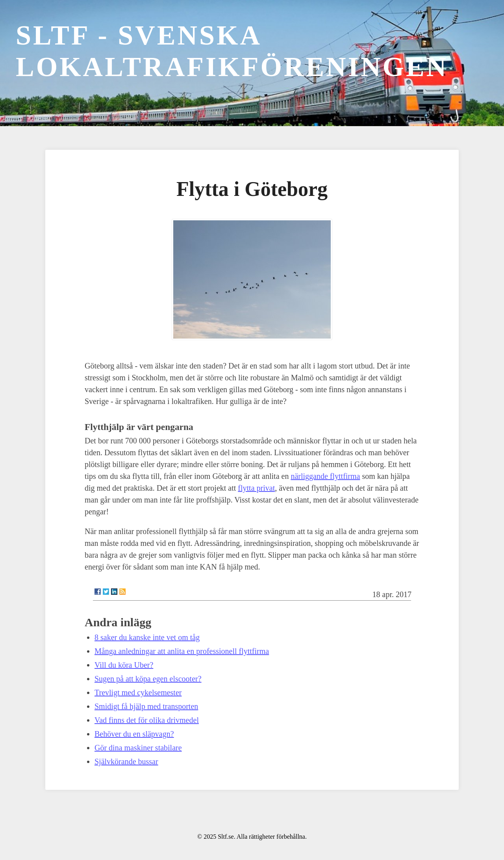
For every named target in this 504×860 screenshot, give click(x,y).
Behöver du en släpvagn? (134, 734)
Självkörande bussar (126, 761)
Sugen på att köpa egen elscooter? (148, 679)
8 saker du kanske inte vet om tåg (147, 637)
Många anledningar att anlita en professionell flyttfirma (182, 651)
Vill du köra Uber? (124, 665)
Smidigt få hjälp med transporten (146, 706)
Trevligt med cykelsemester (138, 692)
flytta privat (256, 488)
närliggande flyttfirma (325, 476)
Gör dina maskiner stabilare (138, 748)
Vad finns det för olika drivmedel (147, 720)
